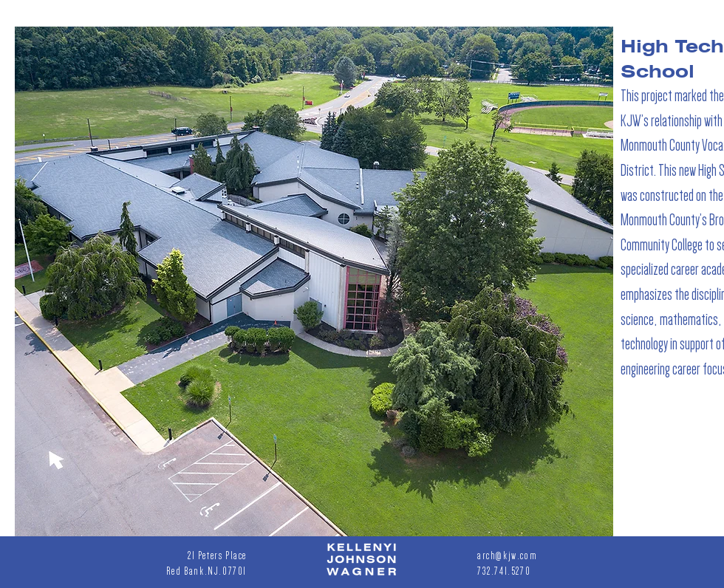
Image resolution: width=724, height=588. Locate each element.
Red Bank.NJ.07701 (206, 571)
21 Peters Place (217, 555)
